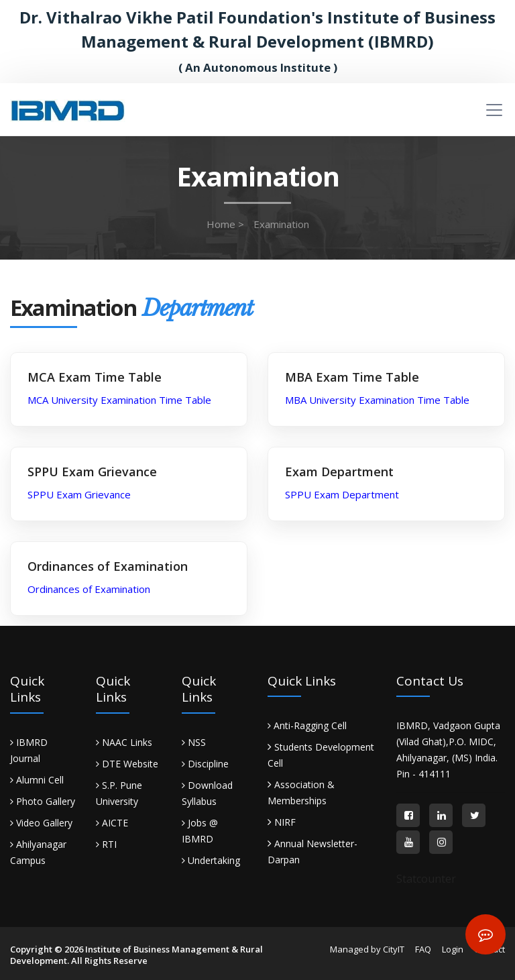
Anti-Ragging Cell (307, 725)
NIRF (285, 822)
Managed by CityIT (367, 949)
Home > (225, 224)
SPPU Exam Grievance (79, 494)
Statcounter (426, 879)
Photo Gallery (43, 801)
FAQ (423, 949)
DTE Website (127, 764)
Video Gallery (41, 823)
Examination (281, 224)
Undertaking (211, 860)
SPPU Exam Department (342, 494)
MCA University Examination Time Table (119, 400)
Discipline (205, 764)
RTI (106, 844)
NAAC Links (124, 742)
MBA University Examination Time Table (377, 400)
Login (453, 949)
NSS (194, 742)
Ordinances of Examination (89, 589)
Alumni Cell (37, 780)
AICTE (112, 823)
